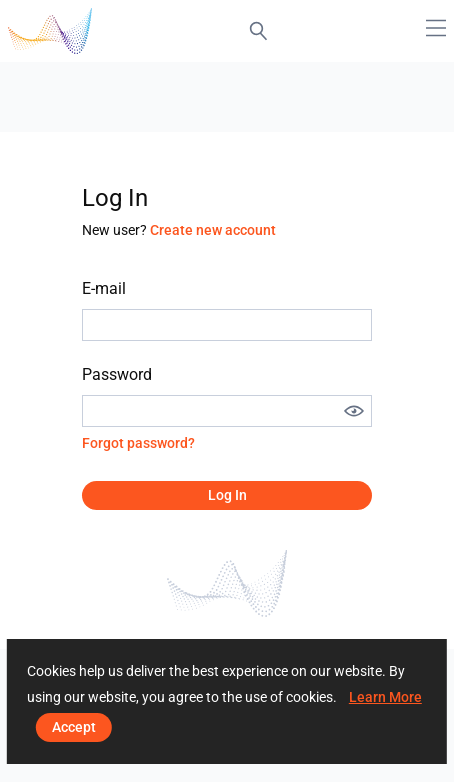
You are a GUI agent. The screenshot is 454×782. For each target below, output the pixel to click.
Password (117, 374)
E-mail (104, 288)
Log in (227, 495)
